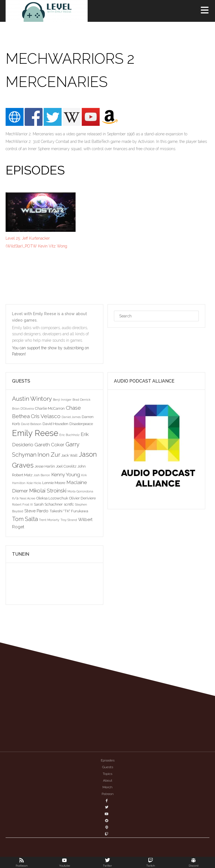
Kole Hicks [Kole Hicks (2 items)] (34, 483)
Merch (107, 787)
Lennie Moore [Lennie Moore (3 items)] (54, 483)
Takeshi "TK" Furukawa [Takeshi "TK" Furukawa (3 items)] (69, 511)
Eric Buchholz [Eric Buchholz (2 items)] (69, 435)
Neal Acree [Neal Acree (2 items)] (27, 498)
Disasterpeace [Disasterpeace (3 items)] (81, 424)
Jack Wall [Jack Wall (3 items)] (69, 455)
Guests (108, 767)
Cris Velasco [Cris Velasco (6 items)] (46, 416)
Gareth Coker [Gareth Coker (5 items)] (49, 445)
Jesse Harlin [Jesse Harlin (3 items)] (45, 466)
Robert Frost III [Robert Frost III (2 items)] (22, 504)
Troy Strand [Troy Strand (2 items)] (69, 520)
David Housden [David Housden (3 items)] (55, 424)
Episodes (108, 760)
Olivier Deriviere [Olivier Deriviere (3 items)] (82, 498)
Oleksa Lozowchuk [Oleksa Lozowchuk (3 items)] (52, 498)
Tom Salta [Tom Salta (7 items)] (25, 519)
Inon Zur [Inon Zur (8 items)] (49, 455)
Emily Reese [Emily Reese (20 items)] (35, 433)
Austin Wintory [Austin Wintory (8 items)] (32, 399)
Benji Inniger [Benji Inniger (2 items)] (62, 400)
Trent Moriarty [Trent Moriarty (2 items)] (49, 520)
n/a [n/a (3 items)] (15, 498)
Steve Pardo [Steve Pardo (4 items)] (36, 511)
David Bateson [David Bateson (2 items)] (31, 424)
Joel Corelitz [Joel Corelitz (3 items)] (66, 466)
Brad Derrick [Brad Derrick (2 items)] (81, 400)
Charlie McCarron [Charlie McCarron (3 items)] (50, 408)
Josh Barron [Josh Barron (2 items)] (42, 475)
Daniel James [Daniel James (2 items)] (71, 417)
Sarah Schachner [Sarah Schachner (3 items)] (48, 504)
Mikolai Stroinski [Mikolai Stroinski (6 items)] (48, 490)
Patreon (108, 794)
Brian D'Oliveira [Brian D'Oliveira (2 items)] (23, 409)
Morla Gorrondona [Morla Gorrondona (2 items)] (80, 491)
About (108, 780)
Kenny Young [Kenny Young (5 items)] (66, 475)
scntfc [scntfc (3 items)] (69, 504)
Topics (107, 774)
